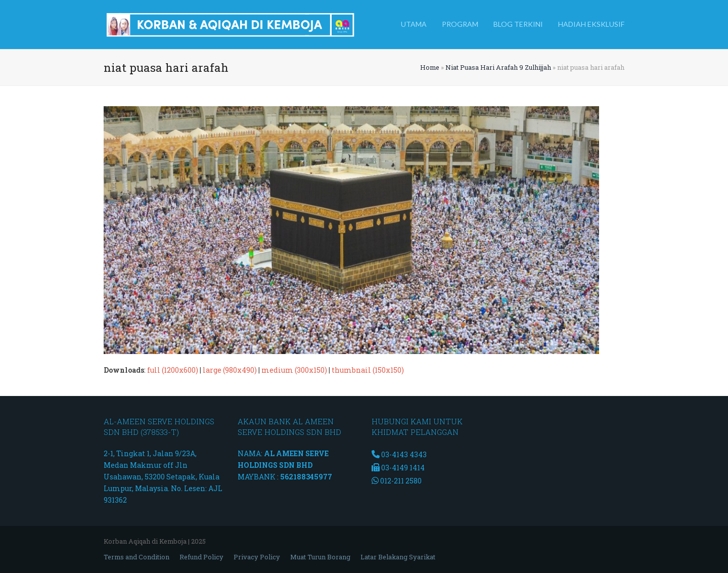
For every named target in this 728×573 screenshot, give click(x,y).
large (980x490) (230, 370)
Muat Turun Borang (320, 557)
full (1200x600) (173, 370)
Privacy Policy (257, 557)
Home (430, 67)
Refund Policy (201, 557)
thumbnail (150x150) (368, 370)
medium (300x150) (294, 370)
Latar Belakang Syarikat (398, 557)
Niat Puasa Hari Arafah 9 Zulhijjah (498, 67)
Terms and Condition (136, 557)
